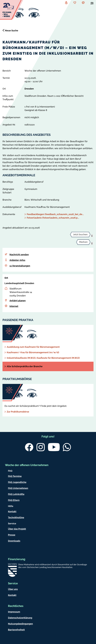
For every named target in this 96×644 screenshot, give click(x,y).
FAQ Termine (15, 476)
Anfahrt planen (18, 301)
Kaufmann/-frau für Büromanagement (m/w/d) (33, 352)
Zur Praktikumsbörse (18, 412)
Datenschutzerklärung (20, 618)
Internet (14, 306)
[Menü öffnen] (92, 4)
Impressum (14, 612)
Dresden (29, 89)
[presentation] (92, 236)
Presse (12, 535)
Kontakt (12, 512)
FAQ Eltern (14, 500)
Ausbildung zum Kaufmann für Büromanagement (33, 347)
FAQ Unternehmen (18, 488)
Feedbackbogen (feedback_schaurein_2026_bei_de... (55, 214)
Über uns (13, 589)
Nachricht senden (19, 255)
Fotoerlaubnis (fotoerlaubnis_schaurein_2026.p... (53, 218)
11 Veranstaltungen (20, 266)
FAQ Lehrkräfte (16, 494)
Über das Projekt (17, 529)
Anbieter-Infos (17, 260)
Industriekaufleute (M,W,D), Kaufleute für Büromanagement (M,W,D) (43, 358)
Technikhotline (16, 518)
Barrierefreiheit (16, 630)
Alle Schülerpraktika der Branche (25, 366)
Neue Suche (12, 31)
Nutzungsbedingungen (20, 624)
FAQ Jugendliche (17, 482)
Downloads (14, 541)
